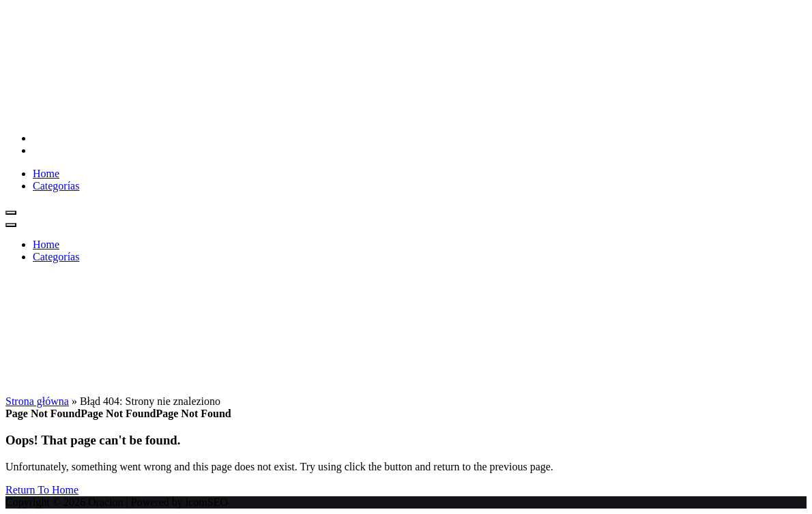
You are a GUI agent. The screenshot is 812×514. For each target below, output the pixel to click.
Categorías (56, 186)
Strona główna (37, 401)
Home (46, 173)
